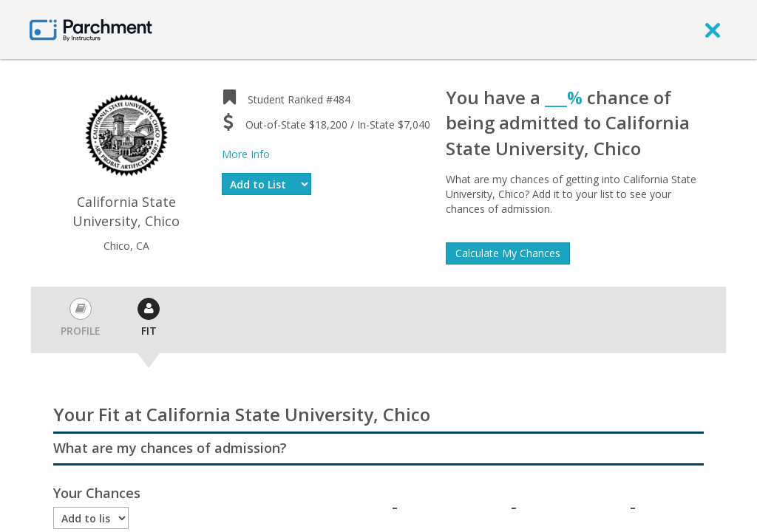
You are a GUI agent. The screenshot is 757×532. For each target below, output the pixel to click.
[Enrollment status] (91, 518)
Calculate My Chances (508, 253)
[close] (713, 30)
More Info (246, 154)
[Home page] (91, 29)
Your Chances (97, 493)
